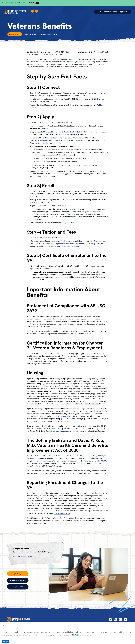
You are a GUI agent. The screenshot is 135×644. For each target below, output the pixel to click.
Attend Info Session (110, 12)
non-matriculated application (63, 174)
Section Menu (15, 34)
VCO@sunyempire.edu (44, 140)
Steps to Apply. (29, 556)
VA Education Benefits (65, 122)
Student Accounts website (58, 404)
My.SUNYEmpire (61, 206)
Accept (5, 641)
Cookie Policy (75, 635)
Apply (99, 12)
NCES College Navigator (67, 466)
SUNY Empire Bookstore (69, 223)
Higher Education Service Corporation (72, 244)
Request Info (124, 12)
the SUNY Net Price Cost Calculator (44, 463)
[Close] (3, 626)
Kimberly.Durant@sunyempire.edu (43, 511)
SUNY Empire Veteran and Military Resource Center (70, 246)
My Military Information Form (80, 62)
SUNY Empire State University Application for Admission (65, 132)
